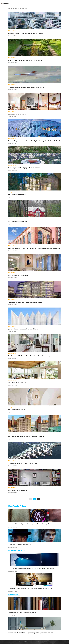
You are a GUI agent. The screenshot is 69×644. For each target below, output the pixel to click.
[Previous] (31, 499)
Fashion (51, 2)
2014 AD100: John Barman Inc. (18, 114)
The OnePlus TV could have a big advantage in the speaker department (31, 633)
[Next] (38, 499)
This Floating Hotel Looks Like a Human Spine (23, 463)
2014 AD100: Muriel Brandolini (18, 490)
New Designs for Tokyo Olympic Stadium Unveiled (24, 168)
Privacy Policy (63, 2)
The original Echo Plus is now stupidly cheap (22, 613)
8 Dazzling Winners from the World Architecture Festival (26, 33)
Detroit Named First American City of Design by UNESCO (26, 436)
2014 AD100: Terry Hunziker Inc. (18, 383)
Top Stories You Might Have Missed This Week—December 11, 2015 (29, 356)
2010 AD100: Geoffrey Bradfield (18, 275)
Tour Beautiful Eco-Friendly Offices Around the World (25, 302)
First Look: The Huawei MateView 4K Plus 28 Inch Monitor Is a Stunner (31, 568)
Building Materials (36, 2)
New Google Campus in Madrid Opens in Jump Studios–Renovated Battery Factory (34, 248)
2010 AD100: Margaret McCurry (18, 222)
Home (29, 2)
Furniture (45, 2)
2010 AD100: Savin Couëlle (17, 410)
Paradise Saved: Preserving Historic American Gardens (25, 60)
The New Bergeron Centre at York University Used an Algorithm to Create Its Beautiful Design (37, 141)
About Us (56, 2)
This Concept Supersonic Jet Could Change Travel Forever (26, 87)
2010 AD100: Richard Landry (17, 195)
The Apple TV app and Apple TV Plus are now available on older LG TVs (30, 588)
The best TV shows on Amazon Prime (20, 544)
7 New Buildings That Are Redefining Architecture (24, 329)
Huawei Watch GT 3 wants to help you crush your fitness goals (29, 524)
